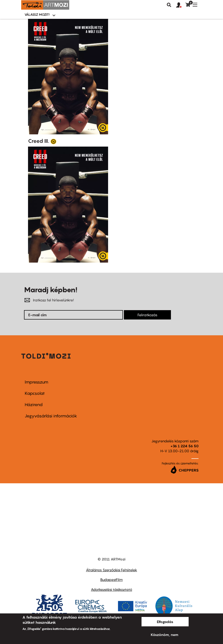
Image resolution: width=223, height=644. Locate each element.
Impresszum (36, 382)
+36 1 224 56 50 (184, 446)
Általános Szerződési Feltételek (111, 570)
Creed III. (39, 141)
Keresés (169, 5)
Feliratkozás (147, 315)
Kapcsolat (35, 393)
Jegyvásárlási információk (51, 416)
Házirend (34, 405)
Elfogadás (165, 622)
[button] (181, 5)
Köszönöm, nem (164, 635)
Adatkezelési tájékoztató (111, 589)
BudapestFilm (111, 580)
